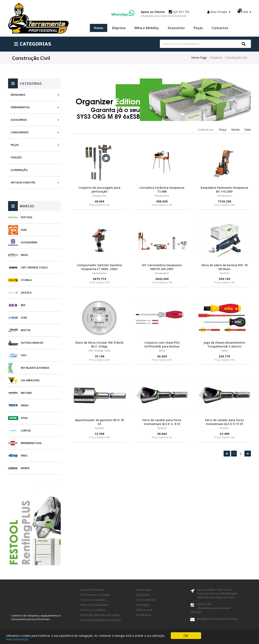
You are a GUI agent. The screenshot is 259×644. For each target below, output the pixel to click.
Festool (27, 217)
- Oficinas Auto (143, 610)
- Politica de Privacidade (93, 605)
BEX (23, 305)
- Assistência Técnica (92, 590)
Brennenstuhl (31, 443)
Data (248, 130)
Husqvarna (29, 242)
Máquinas (18, 95)
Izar (24, 318)
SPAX (24, 418)
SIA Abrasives (30, 380)
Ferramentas (20, 107)
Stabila (26, 280)
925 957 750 (165, 14)
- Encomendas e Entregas (94, 595)
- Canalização (143, 590)
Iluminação (19, 170)
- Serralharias (143, 615)
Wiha (24, 255)
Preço (223, 130)
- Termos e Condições (92, 610)
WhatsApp (123, 14)
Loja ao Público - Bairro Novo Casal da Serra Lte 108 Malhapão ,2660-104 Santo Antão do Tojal (218, 593)
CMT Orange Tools (34, 267)
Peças (198, 28)
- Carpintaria (142, 595)
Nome (235, 130)
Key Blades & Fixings (35, 368)
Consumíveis (20, 132)
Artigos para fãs (23, 182)
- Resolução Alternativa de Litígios (99, 615)
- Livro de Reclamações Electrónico (100, 620)
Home (99, 28)
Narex (25, 468)
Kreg (24, 455)
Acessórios (176, 28)
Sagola (26, 292)
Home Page (199, 58)
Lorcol (26, 430)
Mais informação (17, 639)
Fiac (24, 355)
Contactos (220, 28)
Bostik (26, 330)
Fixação (16, 157)
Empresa (119, 28)
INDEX (25, 405)
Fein (24, 230)
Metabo (26, 393)
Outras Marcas (32, 343)
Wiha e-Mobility (147, 28)
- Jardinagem (142, 605)
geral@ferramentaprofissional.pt (217, 619)
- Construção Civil (145, 600)
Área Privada (219, 12)
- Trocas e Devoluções (92, 600)
